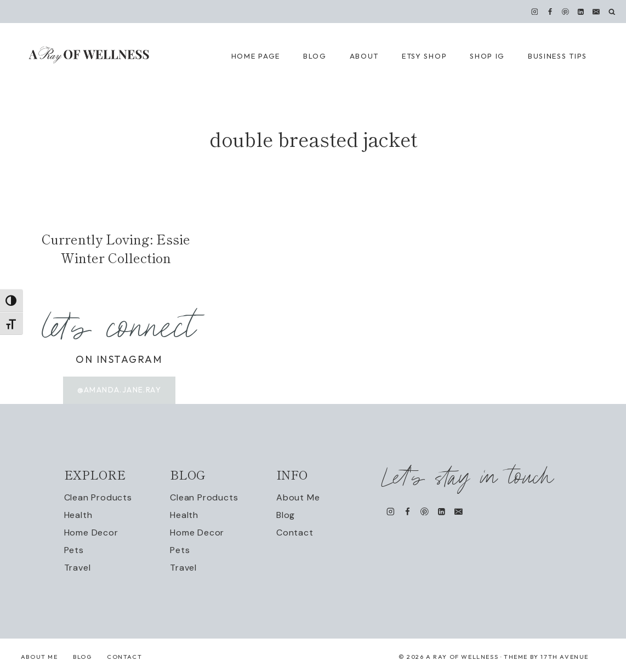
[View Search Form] (612, 12)
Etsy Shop (424, 56)
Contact (295, 533)
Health (78, 516)
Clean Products (98, 498)
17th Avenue (565, 657)
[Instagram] (534, 12)
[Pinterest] (566, 12)
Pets (74, 551)
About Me (298, 498)
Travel (78, 568)
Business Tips (557, 56)
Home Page (256, 56)
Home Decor (91, 533)
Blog (286, 516)
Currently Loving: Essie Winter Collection (116, 248)
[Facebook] (550, 12)
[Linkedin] (581, 12)
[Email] (596, 12)
